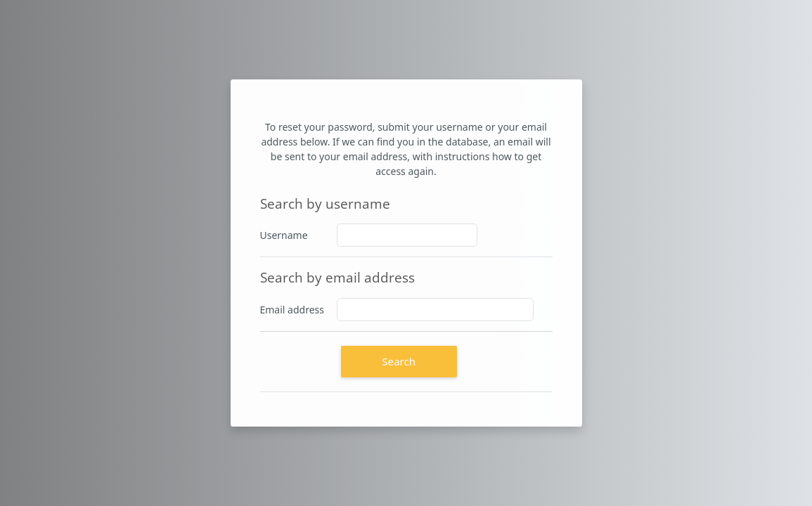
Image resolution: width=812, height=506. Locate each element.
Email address (292, 310)
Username (284, 235)
